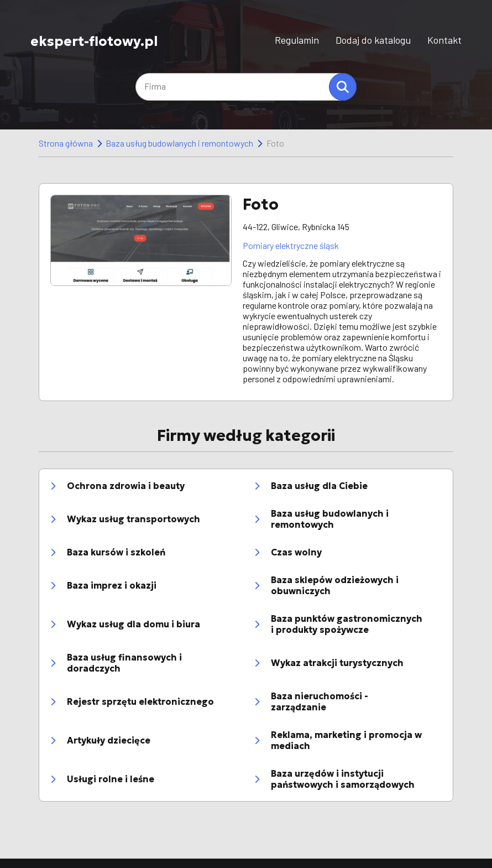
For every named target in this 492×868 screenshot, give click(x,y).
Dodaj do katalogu (373, 40)
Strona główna (66, 143)
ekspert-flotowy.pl (94, 41)
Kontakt (444, 40)
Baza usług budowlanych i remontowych (179, 143)
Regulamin (297, 40)
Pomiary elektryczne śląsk (291, 245)
